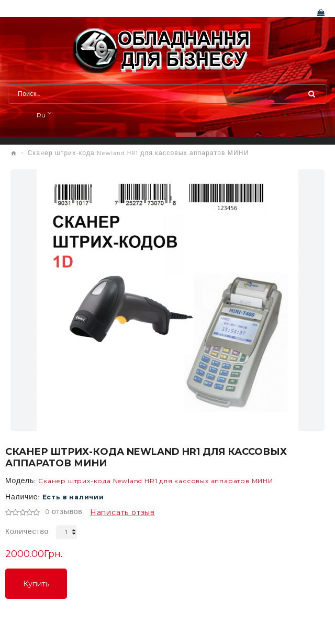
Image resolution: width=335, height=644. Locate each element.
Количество (27, 532)
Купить (36, 584)
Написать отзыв (122, 512)
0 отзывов (64, 512)
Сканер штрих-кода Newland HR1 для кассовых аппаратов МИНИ (138, 154)
